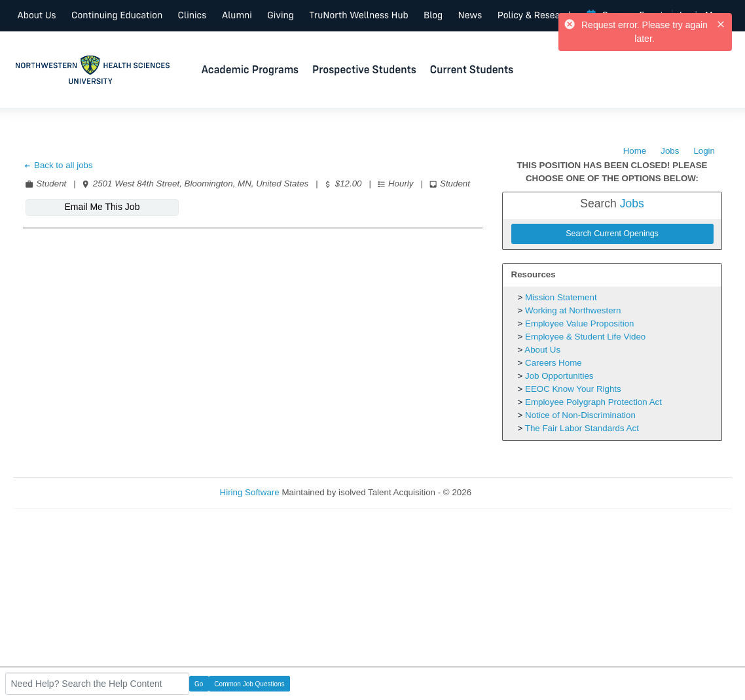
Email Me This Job (102, 207)
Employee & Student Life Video (585, 337)
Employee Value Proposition (579, 324)
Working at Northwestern (573, 310)
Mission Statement (561, 297)
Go (199, 684)
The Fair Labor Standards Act (582, 428)
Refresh (510, 492)
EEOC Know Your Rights (573, 389)
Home (635, 151)
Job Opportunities (559, 376)
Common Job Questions (249, 684)
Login (704, 151)
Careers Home (554, 363)
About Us (542, 350)
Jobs (670, 151)
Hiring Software (250, 492)
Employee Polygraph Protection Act (593, 402)
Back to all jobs (58, 165)
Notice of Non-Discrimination (580, 415)
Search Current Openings (612, 234)
